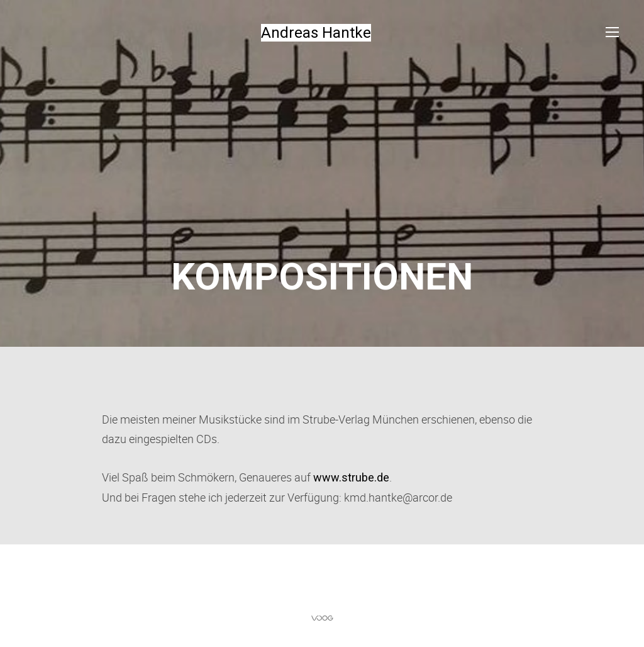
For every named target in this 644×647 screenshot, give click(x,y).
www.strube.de (351, 477)
